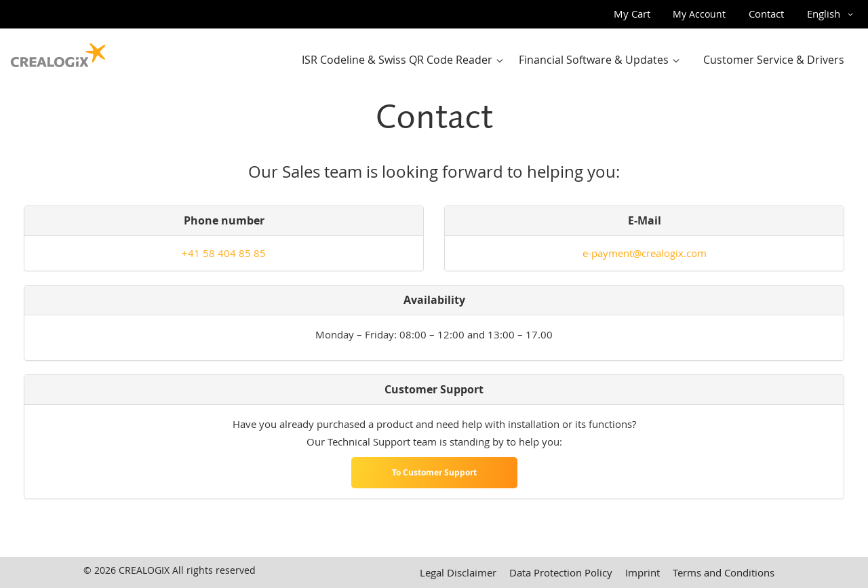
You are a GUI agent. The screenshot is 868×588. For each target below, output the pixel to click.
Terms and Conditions (724, 572)
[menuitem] (406, 60)
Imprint (643, 572)
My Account (699, 14)
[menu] (577, 60)
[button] (832, 14)
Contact (766, 14)
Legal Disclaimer (458, 572)
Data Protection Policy (561, 572)
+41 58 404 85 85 (224, 253)
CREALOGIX (144, 570)
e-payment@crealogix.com (645, 253)
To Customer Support (434, 472)
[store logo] (58, 52)
